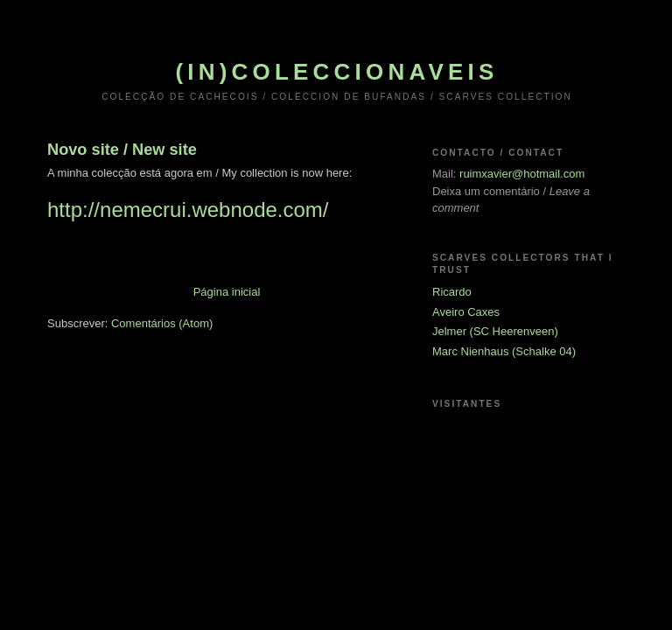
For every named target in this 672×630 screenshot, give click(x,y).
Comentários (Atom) (162, 323)
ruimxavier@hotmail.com (522, 174)
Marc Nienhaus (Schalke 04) (504, 351)
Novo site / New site (122, 150)
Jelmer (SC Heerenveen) (495, 331)
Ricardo (452, 292)
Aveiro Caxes (466, 312)
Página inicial (227, 292)
